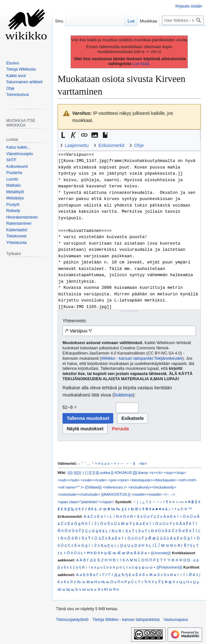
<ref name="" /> (71, 487)
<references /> (115, 487)
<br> (143, 463)
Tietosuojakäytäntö (72, 620)
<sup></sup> (175, 472)
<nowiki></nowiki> (147, 494)
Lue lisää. (141, 64)
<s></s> (156, 472)
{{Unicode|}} (161, 553)
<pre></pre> (119, 480)
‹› (177, 502)
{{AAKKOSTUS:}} (116, 494)
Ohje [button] (139, 145)
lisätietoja (123, 395)
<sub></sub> (69, 480)
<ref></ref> (187, 480)
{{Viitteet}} (93, 487)
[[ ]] (92, 472)
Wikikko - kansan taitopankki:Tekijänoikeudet (142, 358)
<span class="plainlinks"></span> (86, 502)
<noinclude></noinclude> (79, 494)
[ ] (87, 472)
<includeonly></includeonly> (152, 487)
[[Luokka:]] (104, 472)
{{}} (70, 472)
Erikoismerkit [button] (111, 145)
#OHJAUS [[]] (126, 472)
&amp (143, 472)
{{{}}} (77, 472)
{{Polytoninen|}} (170, 567)
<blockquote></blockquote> (153, 480)
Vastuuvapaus (176, 620)
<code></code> (94, 480)
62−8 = (70, 407)
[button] (63, 135)
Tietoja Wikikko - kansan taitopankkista (126, 620)
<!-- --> (169, 494)
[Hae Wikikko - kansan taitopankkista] (183, 20)
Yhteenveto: (75, 321)
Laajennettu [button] (77, 145)
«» (182, 502)
